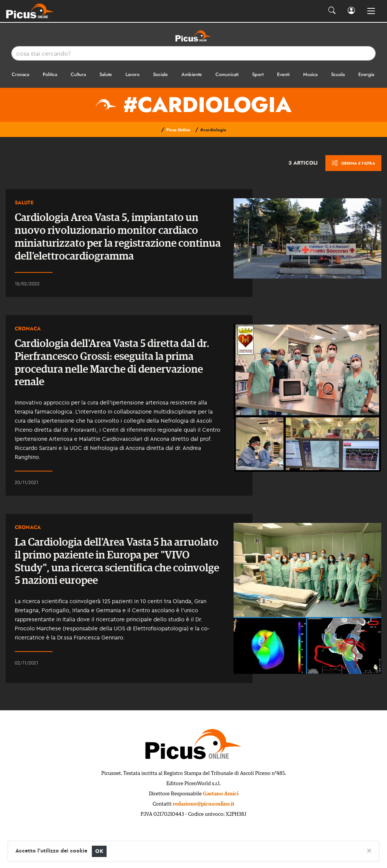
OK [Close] (99, 851)
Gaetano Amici (221, 794)
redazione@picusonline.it (204, 804)
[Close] (369, 850)
